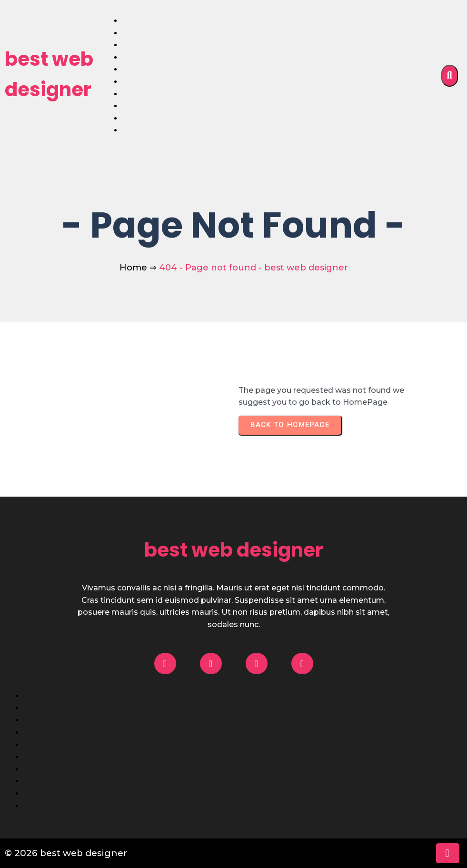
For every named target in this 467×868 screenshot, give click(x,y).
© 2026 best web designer (66, 853)
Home (133, 268)
